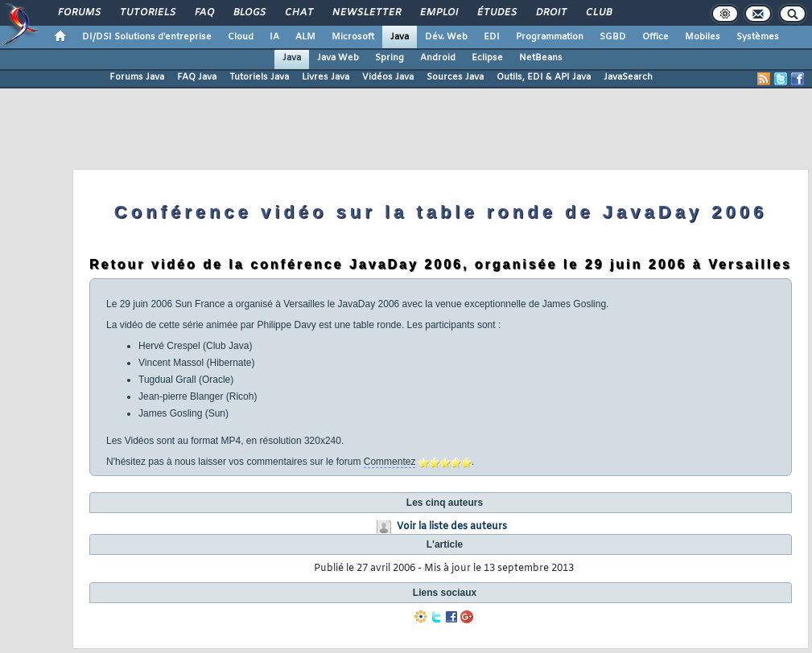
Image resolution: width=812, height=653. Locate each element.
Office (655, 37)
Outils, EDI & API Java (544, 77)
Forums (78, 13)
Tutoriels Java (259, 77)
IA (274, 37)
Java (400, 37)
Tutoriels (147, 13)
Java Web (338, 58)
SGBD (613, 37)
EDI (492, 37)
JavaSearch (628, 77)
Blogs (249, 13)
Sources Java (455, 77)
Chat (298, 13)
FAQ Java (197, 77)
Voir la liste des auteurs (452, 527)
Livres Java (326, 77)
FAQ (204, 13)
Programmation (550, 37)
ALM (305, 37)
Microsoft (353, 37)
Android (438, 58)
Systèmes (758, 37)
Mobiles (703, 37)
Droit (550, 13)
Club (598, 13)
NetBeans (541, 58)
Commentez (390, 462)
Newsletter (366, 13)
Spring (390, 58)
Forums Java (137, 77)
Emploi (438, 13)
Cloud (241, 37)
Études (496, 13)
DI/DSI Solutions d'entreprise (147, 37)
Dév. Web (446, 37)
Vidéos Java (388, 77)
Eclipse (487, 58)
